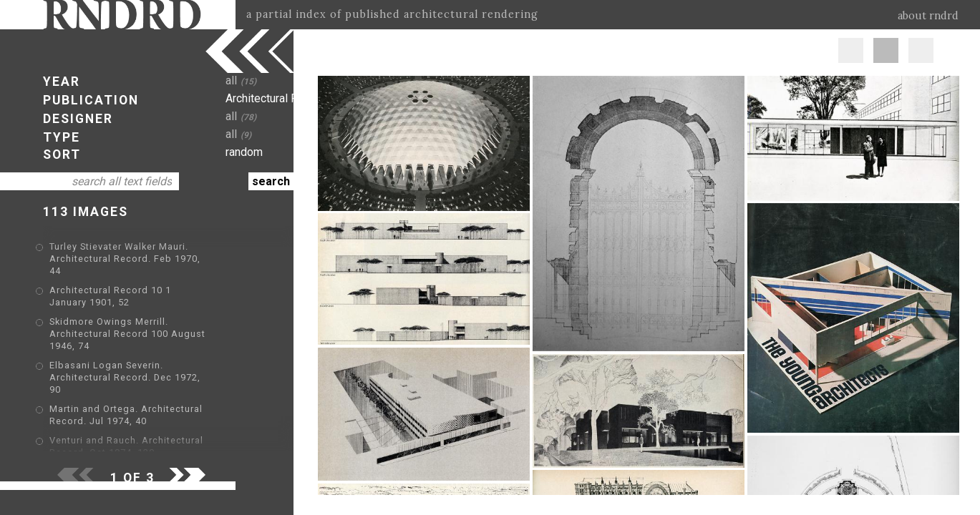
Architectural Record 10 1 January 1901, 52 (152, 279)
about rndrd (928, 16)
